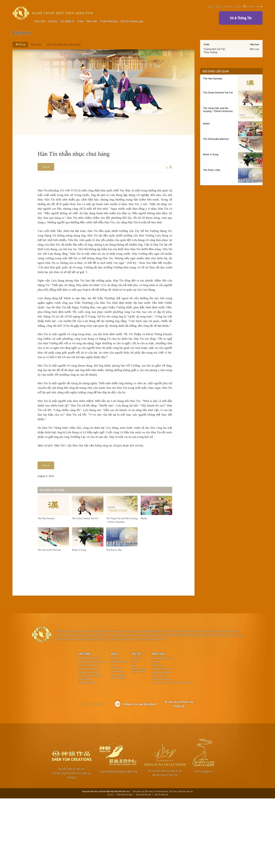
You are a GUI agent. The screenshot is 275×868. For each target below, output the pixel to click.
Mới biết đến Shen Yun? (89, 728)
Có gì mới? (136, 728)
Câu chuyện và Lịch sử (162, 749)
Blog (133, 735)
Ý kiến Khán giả (109, 21)
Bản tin (219, 6)
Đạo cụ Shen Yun (160, 745)
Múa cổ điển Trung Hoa (162, 728)
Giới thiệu (85, 723)
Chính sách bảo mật (143, 864)
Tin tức (136, 723)
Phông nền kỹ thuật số (162, 742)
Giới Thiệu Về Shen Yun (119, 733)
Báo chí (211, 6)
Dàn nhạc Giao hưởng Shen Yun (92, 731)
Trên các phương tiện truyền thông (118, 746)
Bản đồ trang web (161, 864)
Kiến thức (229, 6)
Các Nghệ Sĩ (67, 21)
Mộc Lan (254, 49)
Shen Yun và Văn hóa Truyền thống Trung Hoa (172, 752)
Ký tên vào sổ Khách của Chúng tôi (179, 773)
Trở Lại (19, 45)
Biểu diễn (40, 21)
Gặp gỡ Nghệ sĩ (85, 749)
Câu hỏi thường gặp (132, 21)
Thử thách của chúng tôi (89, 742)
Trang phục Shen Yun (162, 738)
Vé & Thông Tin (241, 18)
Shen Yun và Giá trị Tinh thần (91, 745)
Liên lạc (238, 6)
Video (80, 21)
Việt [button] (260, 6)
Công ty (53, 21)
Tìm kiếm (249, 6)
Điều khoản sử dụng (124, 864)
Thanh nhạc (157, 735)
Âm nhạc (156, 731)
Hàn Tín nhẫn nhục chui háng (64, 44)
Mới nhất (92, 21)
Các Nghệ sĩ (116, 737)
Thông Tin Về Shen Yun (89, 738)
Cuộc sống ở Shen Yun (88, 735)
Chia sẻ (46, 167)
